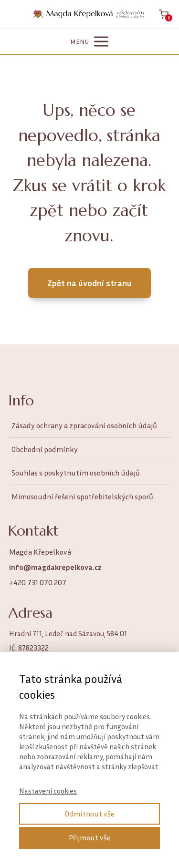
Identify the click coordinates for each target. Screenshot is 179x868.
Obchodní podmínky (45, 449)
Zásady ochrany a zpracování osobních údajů (84, 425)
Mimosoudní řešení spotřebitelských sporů (82, 496)
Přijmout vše (90, 837)
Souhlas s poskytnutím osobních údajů (76, 473)
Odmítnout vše (90, 814)
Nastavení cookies (48, 791)
